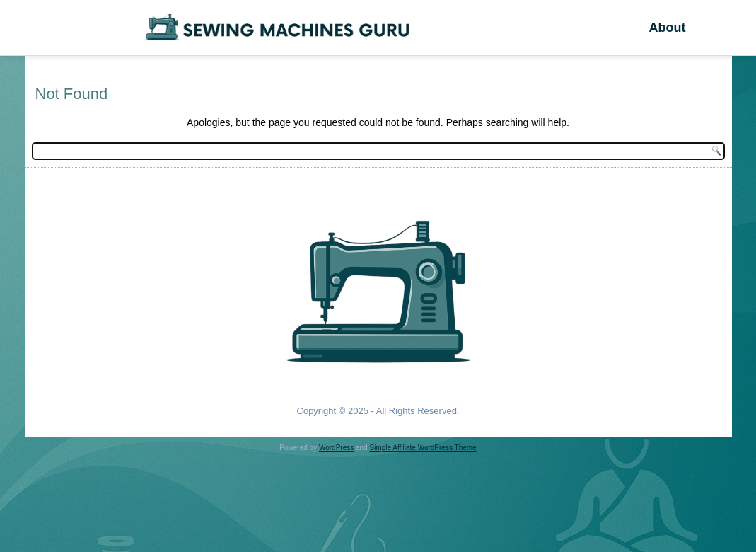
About (667, 28)
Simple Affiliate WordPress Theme (423, 448)
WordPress (336, 448)
